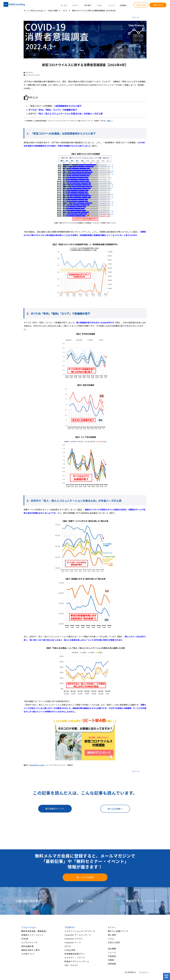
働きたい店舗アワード (118, 931)
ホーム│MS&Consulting (33, 10)
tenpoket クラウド (74, 939)
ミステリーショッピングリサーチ (80, 931)
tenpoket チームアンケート (78, 935)
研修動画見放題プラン (75, 954)
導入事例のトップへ (55, 809)
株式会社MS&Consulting (37, 765)
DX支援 (25, 939)
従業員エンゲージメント (33, 935)
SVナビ (68, 946)
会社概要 (112, 949)
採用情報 (112, 964)
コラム (99, 5)
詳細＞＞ (110, 121)
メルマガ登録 (87, 877)
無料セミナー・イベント (142, 901)
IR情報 (111, 960)
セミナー (76, 5)
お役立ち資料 (141, 5)
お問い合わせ (158, 5)
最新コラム (85, 901)
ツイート (136, 17)
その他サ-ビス (28, 954)
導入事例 (88, 5)
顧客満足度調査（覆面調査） (35, 931)
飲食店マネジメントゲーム (77, 961)
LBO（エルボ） (72, 965)
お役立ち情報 (53, 10)
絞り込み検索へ (115, 809)
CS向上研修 (70, 950)
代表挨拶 (112, 956)
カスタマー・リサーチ (75, 958)
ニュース (111, 5)
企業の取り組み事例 (28, 901)
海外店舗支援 (27, 946)
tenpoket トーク (73, 942)
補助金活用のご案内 (31, 950)
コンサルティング (29, 942)
